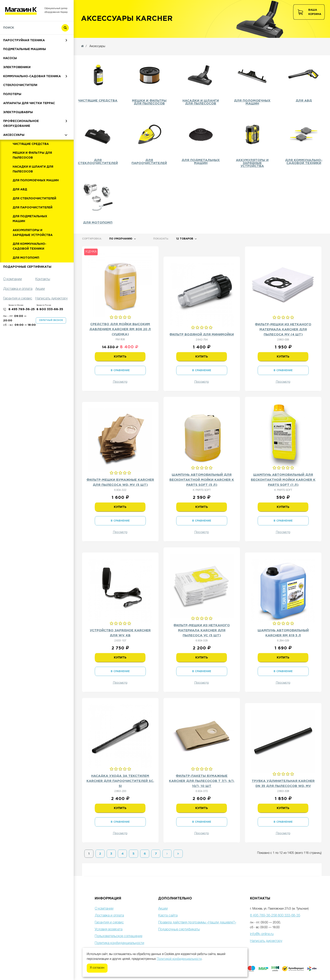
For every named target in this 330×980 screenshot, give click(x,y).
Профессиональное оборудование (21, 144)
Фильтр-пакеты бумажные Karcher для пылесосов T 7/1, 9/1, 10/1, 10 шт (202, 781)
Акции (163, 909)
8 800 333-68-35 (50, 329)
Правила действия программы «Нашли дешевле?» (197, 923)
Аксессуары (14, 155)
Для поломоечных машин (36, 200)
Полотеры (12, 114)
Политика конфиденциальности (119, 943)
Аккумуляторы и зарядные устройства (33, 253)
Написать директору (266, 941)
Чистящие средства (31, 164)
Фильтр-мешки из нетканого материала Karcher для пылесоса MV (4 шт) (283, 329)
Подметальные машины (25, 69)
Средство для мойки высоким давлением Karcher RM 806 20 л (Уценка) (120, 329)
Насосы (10, 78)
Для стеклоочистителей (34, 219)
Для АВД (20, 209)
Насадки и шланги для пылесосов (33, 189)
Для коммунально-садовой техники (29, 266)
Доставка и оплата (109, 916)
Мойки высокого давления (27, 42)
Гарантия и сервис (109, 923)
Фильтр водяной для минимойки (202, 334)
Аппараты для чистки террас (29, 123)
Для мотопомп (26, 278)
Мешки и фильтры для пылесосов (32, 175)
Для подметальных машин (30, 239)
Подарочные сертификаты (27, 287)
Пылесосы (12, 51)
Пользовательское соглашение (118, 936)
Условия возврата (109, 930)
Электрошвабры (18, 132)
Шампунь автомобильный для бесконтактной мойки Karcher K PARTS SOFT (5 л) (202, 480)
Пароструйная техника (24, 60)
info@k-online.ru (262, 934)
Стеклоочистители (20, 105)
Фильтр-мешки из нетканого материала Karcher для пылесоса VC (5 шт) (202, 630)
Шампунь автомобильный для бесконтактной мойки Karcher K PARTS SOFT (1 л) (283, 480)
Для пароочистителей (33, 228)
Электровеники (17, 87)
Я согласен (97, 968)
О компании (104, 909)
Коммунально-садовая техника (32, 96)
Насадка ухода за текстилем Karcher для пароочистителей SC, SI (120, 781)
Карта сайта (168, 916)
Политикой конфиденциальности (179, 959)
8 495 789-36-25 (22, 329)
